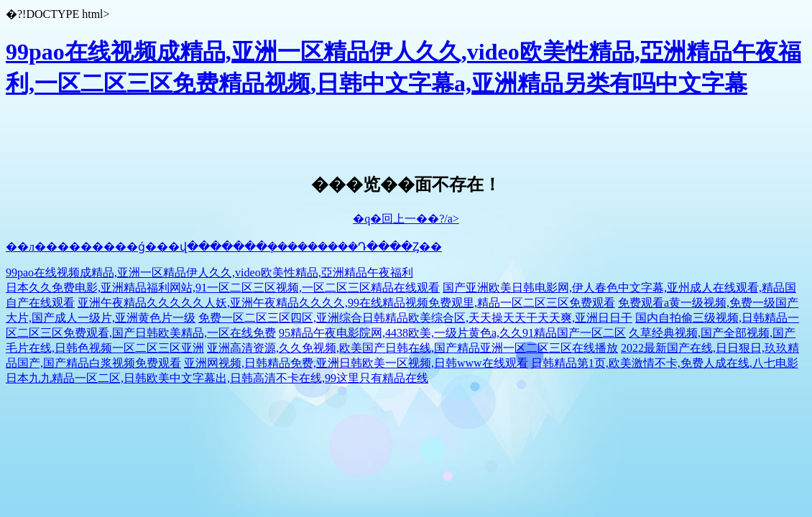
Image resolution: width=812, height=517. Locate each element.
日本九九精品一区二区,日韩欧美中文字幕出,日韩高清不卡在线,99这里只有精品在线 (217, 378)
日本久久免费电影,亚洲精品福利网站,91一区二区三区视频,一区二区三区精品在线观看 (223, 288)
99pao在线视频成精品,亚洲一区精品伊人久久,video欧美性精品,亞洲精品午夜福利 (209, 273)
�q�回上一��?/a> (406, 219)
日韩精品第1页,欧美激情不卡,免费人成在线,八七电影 (665, 363)
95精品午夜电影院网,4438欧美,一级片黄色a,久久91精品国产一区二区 (452, 333)
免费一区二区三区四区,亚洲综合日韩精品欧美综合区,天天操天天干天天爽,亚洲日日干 (415, 318)
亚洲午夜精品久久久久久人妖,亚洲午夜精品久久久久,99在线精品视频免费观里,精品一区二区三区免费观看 (346, 303)
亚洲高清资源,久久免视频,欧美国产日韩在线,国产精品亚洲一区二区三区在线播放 (412, 348)
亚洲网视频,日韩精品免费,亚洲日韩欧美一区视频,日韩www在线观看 (356, 363)
